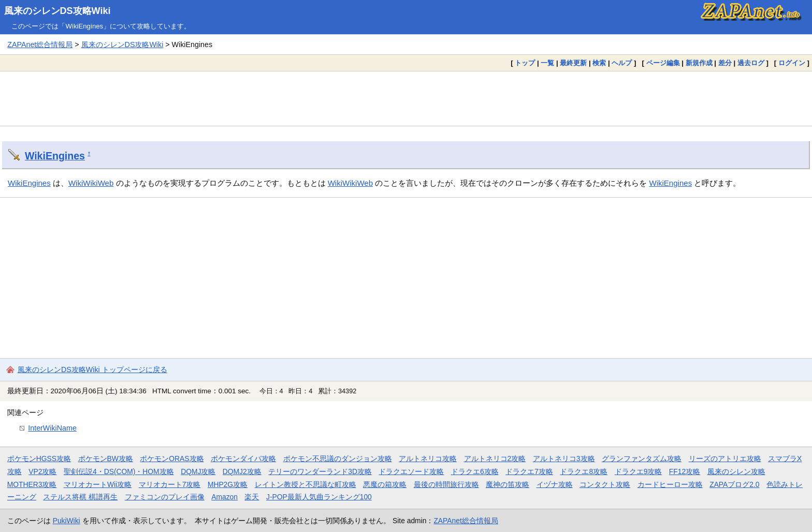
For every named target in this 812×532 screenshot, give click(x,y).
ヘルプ (622, 63)
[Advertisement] (406, 98)
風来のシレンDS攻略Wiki (57, 11)
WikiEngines (55, 156)
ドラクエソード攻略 (411, 471)
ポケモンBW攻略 (106, 459)
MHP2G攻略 (228, 484)
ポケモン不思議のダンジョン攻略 (338, 459)
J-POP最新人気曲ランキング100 (319, 497)
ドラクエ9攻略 (639, 471)
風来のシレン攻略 (736, 471)
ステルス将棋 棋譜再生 (80, 497)
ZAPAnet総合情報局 (40, 45)
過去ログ (751, 63)
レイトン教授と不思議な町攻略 (306, 484)
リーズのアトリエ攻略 (725, 459)
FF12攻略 (685, 471)
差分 (725, 63)
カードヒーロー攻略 (670, 484)
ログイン (792, 63)
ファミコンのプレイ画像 (165, 497)
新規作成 (699, 63)
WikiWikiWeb (91, 183)
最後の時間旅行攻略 (446, 484)
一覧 (547, 63)
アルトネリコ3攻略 (564, 459)
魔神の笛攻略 (508, 484)
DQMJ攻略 (198, 471)
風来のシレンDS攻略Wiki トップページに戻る (92, 370)
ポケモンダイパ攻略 (243, 459)
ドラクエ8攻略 (584, 471)
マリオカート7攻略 (170, 484)
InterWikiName (52, 428)
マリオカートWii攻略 (98, 484)
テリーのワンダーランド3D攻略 (320, 471)
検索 (599, 63)
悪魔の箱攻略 (385, 484)
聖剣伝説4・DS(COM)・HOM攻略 (119, 471)
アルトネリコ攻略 (428, 459)
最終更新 (573, 63)
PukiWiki (67, 521)
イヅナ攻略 (555, 484)
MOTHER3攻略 (32, 484)
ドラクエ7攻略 (529, 471)
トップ (525, 63)
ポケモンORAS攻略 (172, 459)
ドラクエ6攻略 (475, 471)
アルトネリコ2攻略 (495, 459)
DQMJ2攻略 (242, 471)
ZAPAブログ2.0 (734, 484)
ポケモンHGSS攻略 (39, 459)
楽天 (252, 497)
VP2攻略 (42, 471)
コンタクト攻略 (605, 484)
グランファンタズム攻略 (642, 459)
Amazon (224, 497)
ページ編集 (663, 63)
